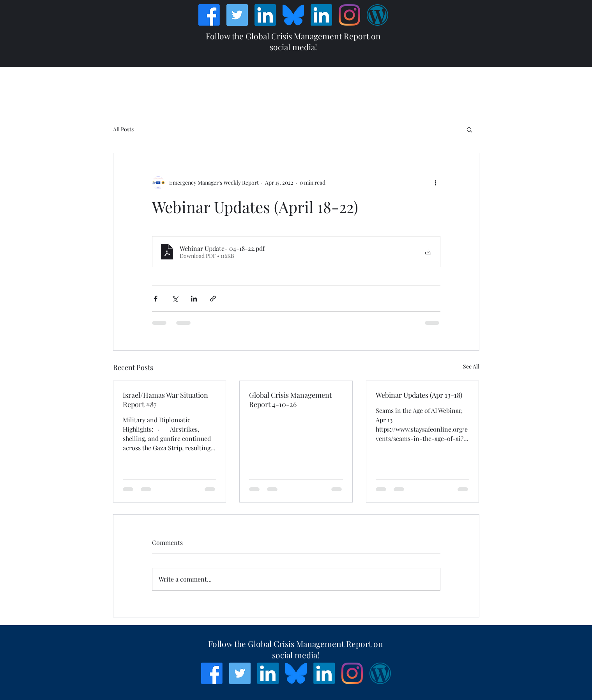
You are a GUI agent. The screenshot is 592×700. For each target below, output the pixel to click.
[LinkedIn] (265, 15)
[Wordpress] (377, 15)
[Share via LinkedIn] (194, 299)
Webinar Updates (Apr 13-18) (419, 395)
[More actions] (436, 183)
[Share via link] (213, 299)
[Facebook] (209, 15)
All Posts (123, 129)
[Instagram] (349, 15)
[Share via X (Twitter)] (175, 299)
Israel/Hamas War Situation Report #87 (165, 400)
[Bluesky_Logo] (293, 15)
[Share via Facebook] (156, 299)
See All (471, 366)
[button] (469, 129)
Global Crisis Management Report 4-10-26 (290, 400)
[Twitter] (237, 15)
